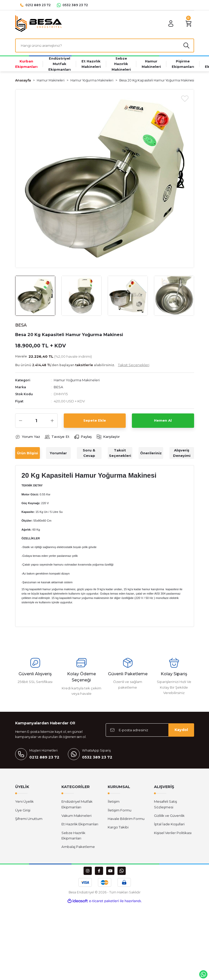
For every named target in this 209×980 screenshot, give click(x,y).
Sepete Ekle (95, 420)
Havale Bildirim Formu (126, 819)
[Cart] (188, 24)
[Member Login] (171, 24)
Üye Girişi (23, 810)
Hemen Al (163, 420)
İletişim (114, 801)
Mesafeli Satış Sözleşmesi (165, 804)
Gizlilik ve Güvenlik (169, 816)
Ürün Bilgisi (28, 453)
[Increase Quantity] (52, 421)
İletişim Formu (120, 810)
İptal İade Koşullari (169, 824)
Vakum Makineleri (76, 816)
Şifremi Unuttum (29, 819)
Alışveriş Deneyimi (182, 453)
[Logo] (39, 23)
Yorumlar (58, 453)
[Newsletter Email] (150, 730)
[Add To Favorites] (185, 98)
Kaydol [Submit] (181, 730)
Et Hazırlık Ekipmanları (80, 824)
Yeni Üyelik (24, 801)
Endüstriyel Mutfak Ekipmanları (77, 804)
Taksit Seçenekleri (120, 453)
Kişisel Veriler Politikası (173, 833)
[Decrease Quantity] (21, 421)
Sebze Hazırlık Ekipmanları (73, 835)
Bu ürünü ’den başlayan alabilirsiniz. (82, 365)
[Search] (105, 45)
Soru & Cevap (89, 453)
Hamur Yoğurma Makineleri (77, 380)
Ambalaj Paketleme (78, 847)
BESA (58, 387)
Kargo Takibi (118, 827)
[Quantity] (36, 421)
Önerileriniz (151, 453)
